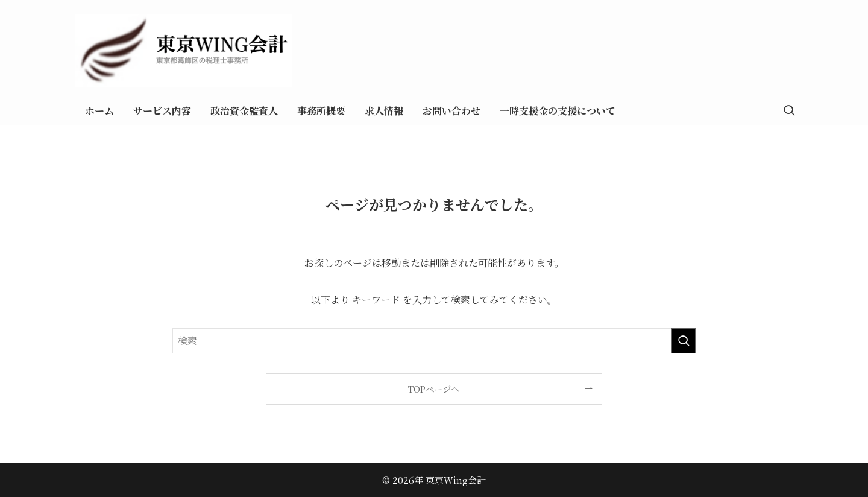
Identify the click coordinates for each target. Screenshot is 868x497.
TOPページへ (434, 389)
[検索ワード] (434, 341)
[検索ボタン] (789, 111)
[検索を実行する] (684, 341)
